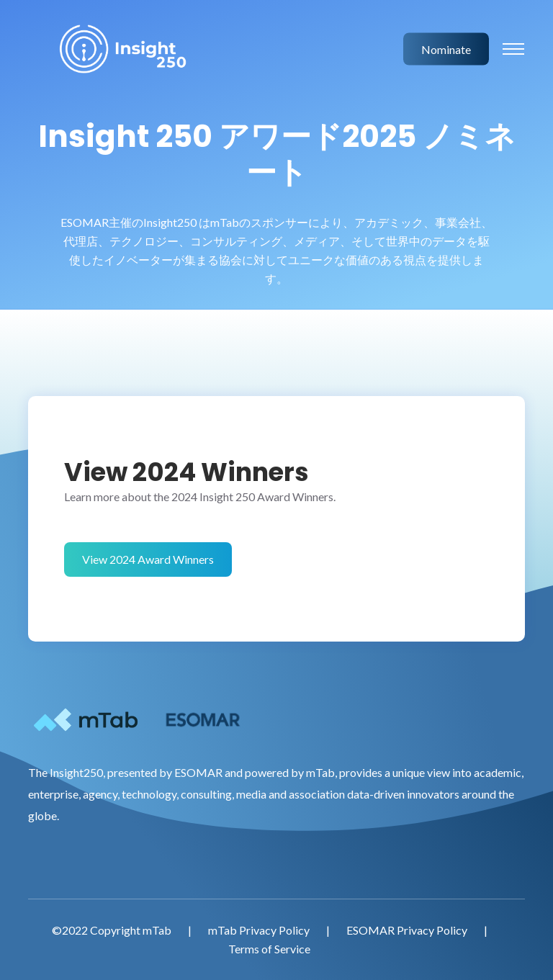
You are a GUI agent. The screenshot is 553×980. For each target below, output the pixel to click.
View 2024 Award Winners (148, 559)
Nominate (446, 49)
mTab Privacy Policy (259, 930)
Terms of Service (269, 949)
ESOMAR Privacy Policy (407, 930)
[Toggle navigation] (513, 49)
